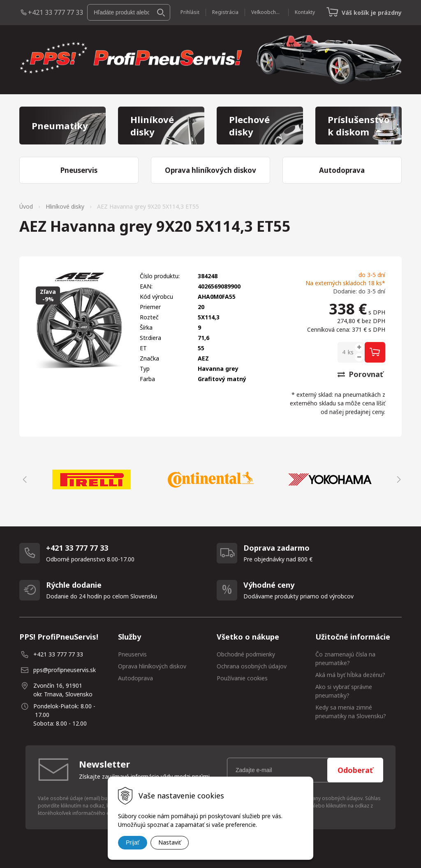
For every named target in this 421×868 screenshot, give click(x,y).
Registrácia (225, 12)
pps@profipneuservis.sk (65, 670)
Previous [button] (23, 479)
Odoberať (355, 770)
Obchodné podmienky (246, 654)
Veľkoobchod (267, 12)
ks (351, 352)
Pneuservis (132, 654)
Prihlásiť (190, 12)
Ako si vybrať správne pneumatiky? (344, 691)
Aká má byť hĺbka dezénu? (350, 675)
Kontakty (305, 12)
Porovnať (360, 374)
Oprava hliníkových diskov (152, 666)
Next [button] (398, 479)
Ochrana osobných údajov (252, 666)
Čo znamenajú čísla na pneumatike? (345, 659)
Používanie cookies (242, 678)
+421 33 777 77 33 (56, 12)
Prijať (133, 842)
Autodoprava (135, 678)
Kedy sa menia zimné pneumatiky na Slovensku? (351, 712)
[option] (91, 479)
